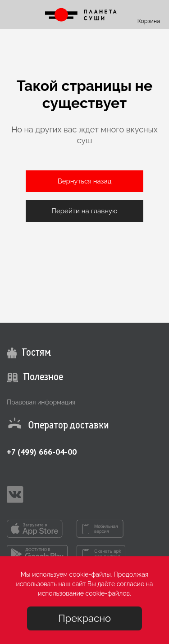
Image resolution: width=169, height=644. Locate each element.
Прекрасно (84, 618)
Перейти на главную (84, 211)
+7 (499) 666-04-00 (42, 452)
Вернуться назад (85, 181)
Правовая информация (41, 402)
